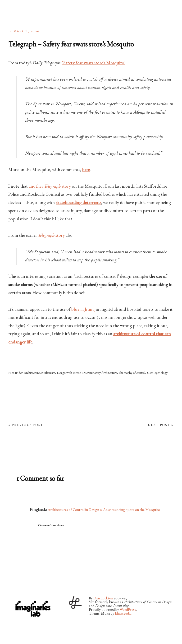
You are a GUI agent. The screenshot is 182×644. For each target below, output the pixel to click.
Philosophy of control (132, 373)
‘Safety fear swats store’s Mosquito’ (94, 63)
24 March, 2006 (24, 32)
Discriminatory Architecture (100, 373)
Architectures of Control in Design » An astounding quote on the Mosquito (104, 510)
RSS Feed (62, 581)
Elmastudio (123, 614)
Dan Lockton (103, 599)
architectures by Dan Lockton (32, 12)
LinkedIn (50, 581)
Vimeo (37, 581)
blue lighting (83, 310)
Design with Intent (69, 373)
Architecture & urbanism (40, 373)
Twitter (12, 581)
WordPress (128, 610)
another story (50, 187)
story (51, 236)
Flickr (24, 581)
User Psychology (157, 373)
